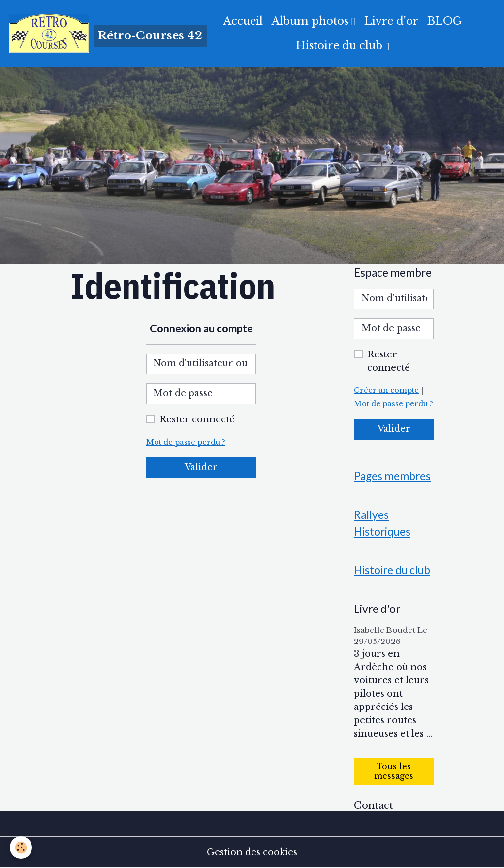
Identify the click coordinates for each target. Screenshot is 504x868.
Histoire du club (341, 46)
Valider (201, 467)
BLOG (445, 21)
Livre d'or (391, 21)
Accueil (243, 21)
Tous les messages (394, 771)
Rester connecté (197, 419)
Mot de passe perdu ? (186, 442)
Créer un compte (386, 390)
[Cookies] (21, 848)
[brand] (95, 33)
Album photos (312, 21)
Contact (374, 805)
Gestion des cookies (252, 852)
